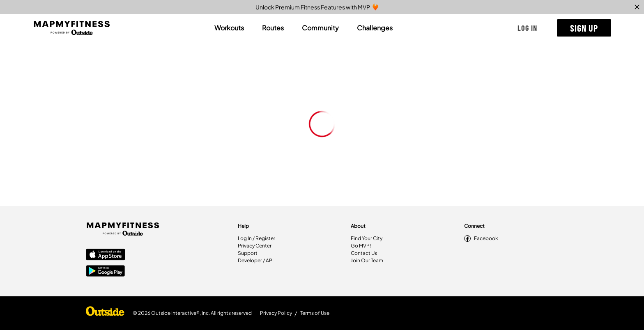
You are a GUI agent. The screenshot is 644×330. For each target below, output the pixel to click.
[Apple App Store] (106, 255)
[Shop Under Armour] (105, 313)
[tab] (229, 28)
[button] (527, 28)
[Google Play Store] (106, 272)
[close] (637, 7)
